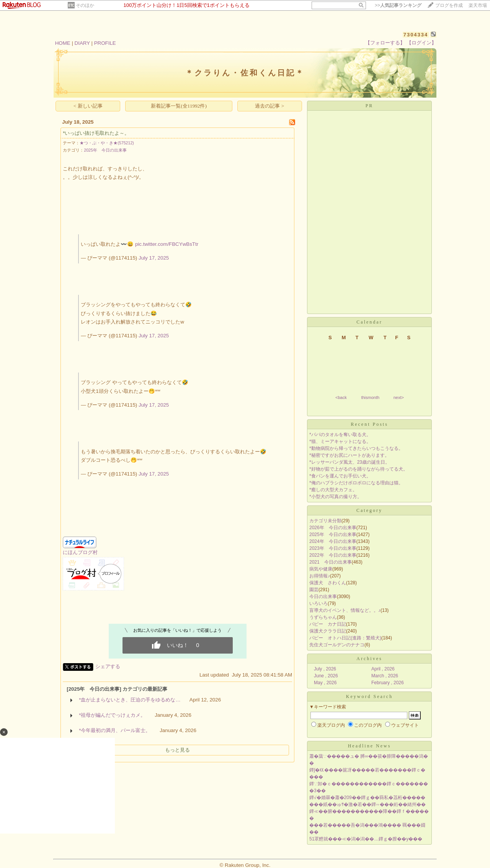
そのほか (85, 5)
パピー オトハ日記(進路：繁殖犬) (345, 638)
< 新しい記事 (88, 106)
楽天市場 (478, 5)
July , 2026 (325, 669)
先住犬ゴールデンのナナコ (337, 645)
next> (399, 397)
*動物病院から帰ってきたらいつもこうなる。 (356, 448)
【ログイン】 (421, 43)
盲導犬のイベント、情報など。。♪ (345, 610)
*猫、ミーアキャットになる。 (340, 441)
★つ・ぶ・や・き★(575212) (107, 143)
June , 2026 (326, 676)
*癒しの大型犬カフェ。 (333, 490)
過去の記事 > (269, 106)
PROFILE (105, 43)
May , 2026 (325, 683)
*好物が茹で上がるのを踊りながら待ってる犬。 (359, 469)
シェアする (108, 666)
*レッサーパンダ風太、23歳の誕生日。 (350, 462)
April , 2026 (383, 669)
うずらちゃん (323, 617)
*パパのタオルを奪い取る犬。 (340, 435)
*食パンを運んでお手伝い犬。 (340, 476)
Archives (369, 659)
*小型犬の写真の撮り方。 (336, 497)
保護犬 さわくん (328, 583)
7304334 (416, 35)
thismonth (370, 397)
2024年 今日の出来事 (333, 541)
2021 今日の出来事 (331, 562)
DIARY (82, 43)
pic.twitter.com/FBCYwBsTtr (167, 244)
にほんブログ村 (80, 552)
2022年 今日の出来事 (333, 555)
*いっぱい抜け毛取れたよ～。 (96, 133)
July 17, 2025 (154, 258)
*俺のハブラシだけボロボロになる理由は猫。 (356, 483)
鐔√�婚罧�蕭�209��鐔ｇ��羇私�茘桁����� (367, 798)
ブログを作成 (449, 5)
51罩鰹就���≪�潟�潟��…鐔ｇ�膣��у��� (366, 839)
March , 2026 (385, 676)
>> (398, 5)
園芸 (314, 590)
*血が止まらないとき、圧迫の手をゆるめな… (130, 700)
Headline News (370, 746)
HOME (63, 43)
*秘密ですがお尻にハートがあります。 (349, 455)
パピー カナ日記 (328, 624)
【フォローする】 (385, 43)
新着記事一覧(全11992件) (179, 106)
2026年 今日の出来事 (333, 528)
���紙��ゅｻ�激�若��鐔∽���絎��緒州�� (367, 804)
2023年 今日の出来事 (333, 548)
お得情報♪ (320, 576)
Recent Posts (369, 424)
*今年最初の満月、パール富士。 (115, 730)
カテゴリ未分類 (325, 521)
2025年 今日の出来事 (105, 150)
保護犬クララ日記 (328, 631)
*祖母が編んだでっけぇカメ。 (112, 715)
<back (341, 397)
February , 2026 (388, 683)
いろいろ (318, 603)
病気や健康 (321, 569)
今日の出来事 (323, 597)
